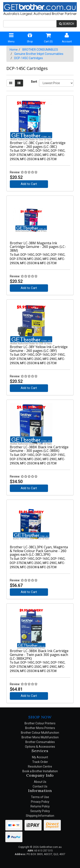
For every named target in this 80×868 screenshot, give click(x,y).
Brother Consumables (40, 742)
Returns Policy (40, 806)
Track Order (40, 762)
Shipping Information (40, 816)
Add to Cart (29, 184)
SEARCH (67, 24)
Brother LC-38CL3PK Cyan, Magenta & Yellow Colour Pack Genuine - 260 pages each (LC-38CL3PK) (39, 551)
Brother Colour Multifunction (40, 733)
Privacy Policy (40, 802)
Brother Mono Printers (40, 728)
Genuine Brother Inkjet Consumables (39, 54)
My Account (40, 757)
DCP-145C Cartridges (29, 58)
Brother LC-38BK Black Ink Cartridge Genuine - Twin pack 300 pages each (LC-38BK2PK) (39, 655)
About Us (40, 782)
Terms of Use (40, 797)
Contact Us (40, 786)
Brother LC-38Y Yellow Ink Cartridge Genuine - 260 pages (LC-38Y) (39, 349)
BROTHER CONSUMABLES (40, 50)
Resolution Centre (40, 767)
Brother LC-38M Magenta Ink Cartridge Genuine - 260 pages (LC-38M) (38, 247)
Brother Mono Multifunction (40, 737)
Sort (33, 82)
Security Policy (40, 811)
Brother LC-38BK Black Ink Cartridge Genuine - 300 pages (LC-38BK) (39, 449)
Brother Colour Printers (40, 723)
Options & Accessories (40, 747)
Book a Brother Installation (40, 771)
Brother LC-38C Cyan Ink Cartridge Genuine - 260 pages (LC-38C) (38, 145)
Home (14, 50)
